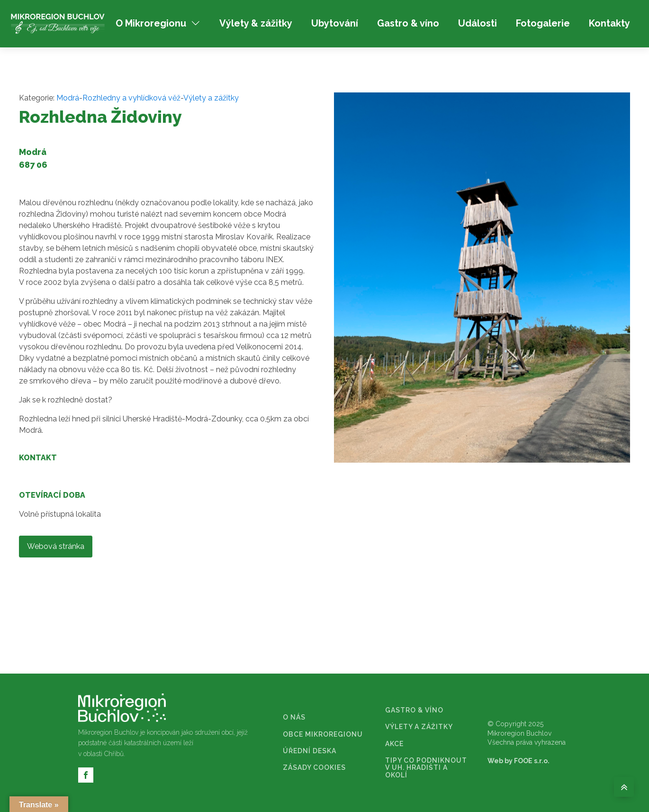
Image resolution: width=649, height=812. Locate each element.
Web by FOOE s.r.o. (518, 761)
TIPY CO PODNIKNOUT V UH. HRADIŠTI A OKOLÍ (426, 768)
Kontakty (609, 23)
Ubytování (335, 23)
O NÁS (294, 717)
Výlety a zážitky (211, 98)
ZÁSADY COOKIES (314, 768)
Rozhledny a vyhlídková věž (131, 98)
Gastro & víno (408, 23)
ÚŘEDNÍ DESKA (310, 751)
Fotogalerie (543, 23)
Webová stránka (56, 546)
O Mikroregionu (158, 23)
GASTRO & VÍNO (414, 710)
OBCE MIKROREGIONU (323, 734)
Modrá (68, 98)
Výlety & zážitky (256, 23)
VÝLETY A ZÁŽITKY (419, 727)
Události (478, 23)
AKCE (394, 744)
